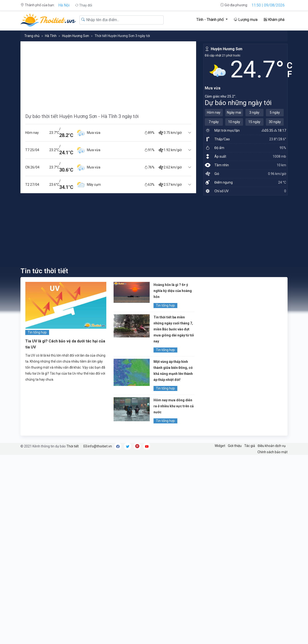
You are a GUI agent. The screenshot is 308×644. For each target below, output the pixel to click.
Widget (220, 446)
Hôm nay (214, 112)
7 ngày (214, 122)
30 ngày (275, 122)
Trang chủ (32, 36)
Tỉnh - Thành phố (211, 20)
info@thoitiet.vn (98, 446)
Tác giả (250, 446)
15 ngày (254, 122)
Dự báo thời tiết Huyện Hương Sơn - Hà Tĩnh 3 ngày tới (82, 116)
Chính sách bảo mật (273, 452)
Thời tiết (73, 446)
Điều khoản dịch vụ (272, 446)
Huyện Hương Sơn (76, 36)
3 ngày (254, 112)
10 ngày (234, 122)
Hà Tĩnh (51, 36)
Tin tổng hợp (37, 332)
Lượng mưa (246, 20)
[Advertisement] (108, 75)
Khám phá (274, 20)
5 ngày (275, 112)
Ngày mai (234, 112)
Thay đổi (84, 5)
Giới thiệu (235, 446)
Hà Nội (64, 5)
